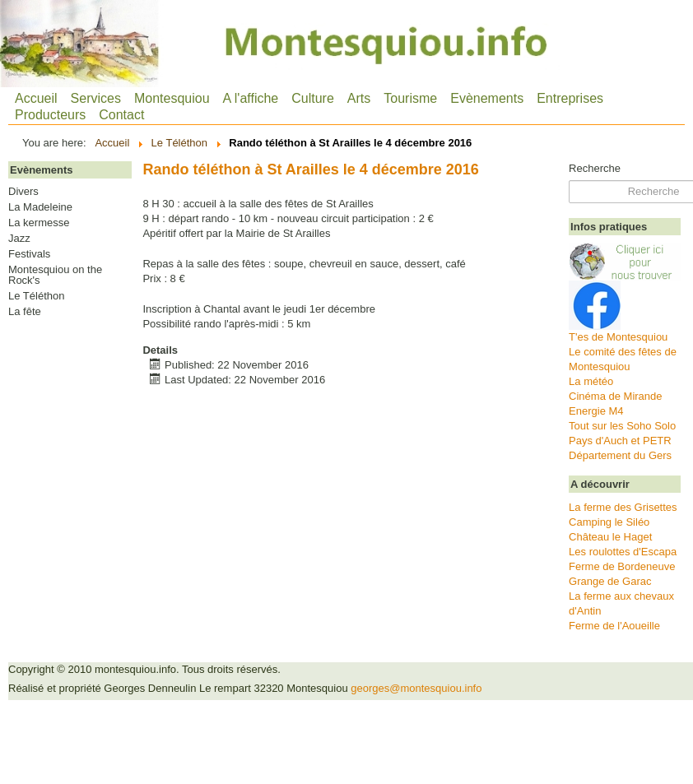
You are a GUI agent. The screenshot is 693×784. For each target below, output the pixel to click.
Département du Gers (620, 455)
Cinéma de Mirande (615, 396)
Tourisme (410, 98)
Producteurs (50, 115)
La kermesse (39, 223)
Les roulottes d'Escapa (623, 552)
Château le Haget (610, 537)
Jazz (19, 239)
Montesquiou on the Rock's (55, 275)
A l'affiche (251, 98)
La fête (25, 312)
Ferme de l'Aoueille (614, 626)
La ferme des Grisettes (623, 507)
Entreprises (570, 98)
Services (96, 98)
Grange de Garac (610, 581)
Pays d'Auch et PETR (620, 441)
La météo (591, 381)
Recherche (595, 168)
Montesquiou (172, 98)
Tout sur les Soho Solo (622, 426)
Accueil (36, 98)
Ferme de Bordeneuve (622, 566)
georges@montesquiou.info (416, 688)
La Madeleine (40, 207)
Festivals (29, 254)
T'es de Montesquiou (618, 337)
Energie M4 (596, 411)
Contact (121, 115)
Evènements (487, 98)
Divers (23, 192)
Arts (359, 98)
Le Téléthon (36, 296)
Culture (313, 98)
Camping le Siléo (609, 522)
